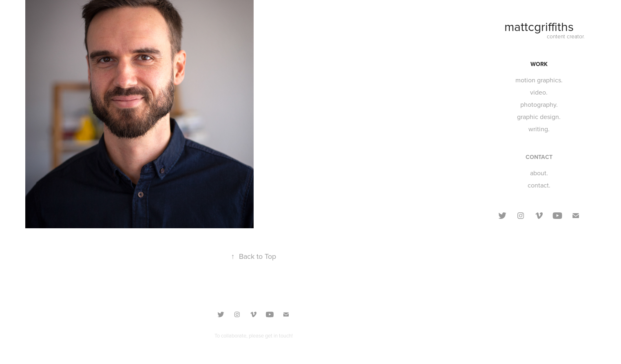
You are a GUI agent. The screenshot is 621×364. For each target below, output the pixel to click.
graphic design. (539, 117)
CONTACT (539, 157)
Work (539, 64)
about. (539, 173)
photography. (539, 104)
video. (539, 92)
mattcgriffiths (539, 26)
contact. (539, 185)
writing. (539, 129)
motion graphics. (539, 80)
